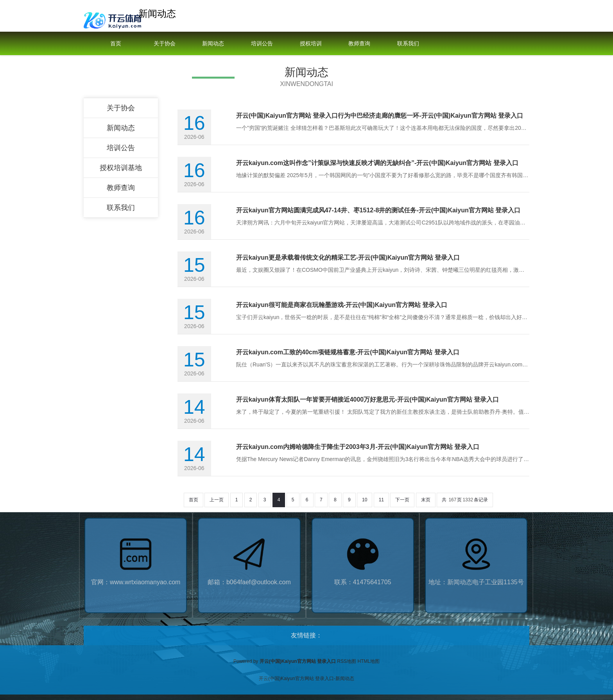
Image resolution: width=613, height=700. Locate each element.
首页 (116, 43)
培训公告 (262, 43)
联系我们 (408, 43)
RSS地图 (347, 661)
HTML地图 (368, 661)
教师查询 (359, 43)
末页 (426, 500)
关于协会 (165, 43)
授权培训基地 (311, 55)
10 (365, 500)
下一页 (402, 500)
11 (381, 500)
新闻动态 (213, 43)
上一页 (217, 500)
